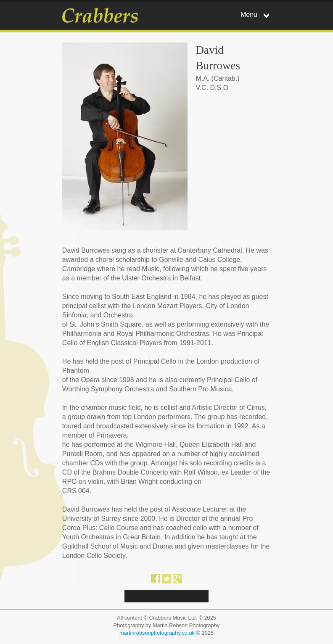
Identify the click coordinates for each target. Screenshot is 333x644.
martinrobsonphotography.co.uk (157, 633)
